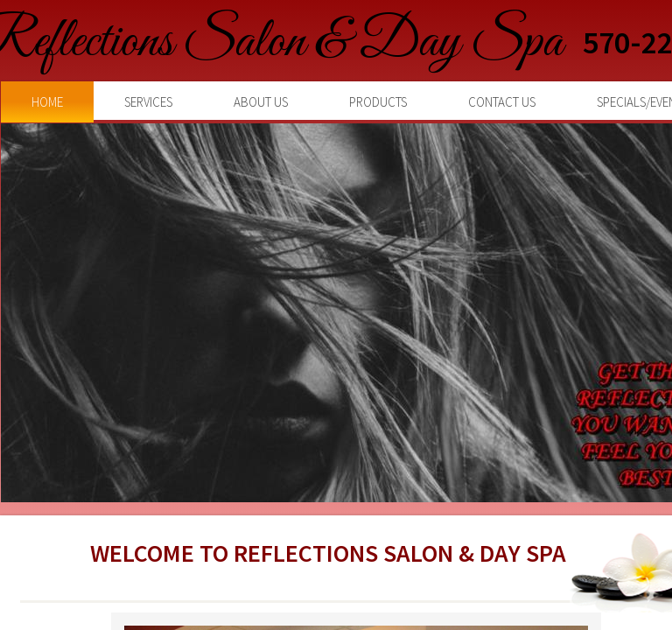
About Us (261, 102)
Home (47, 102)
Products (378, 102)
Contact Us (502, 102)
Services (148, 102)
